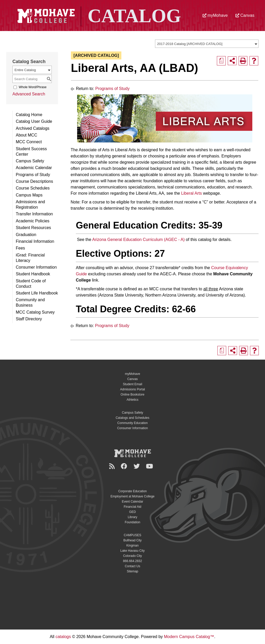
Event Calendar (133, 502)
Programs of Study (33, 175)
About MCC (27, 135)
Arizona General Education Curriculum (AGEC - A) (138, 240)
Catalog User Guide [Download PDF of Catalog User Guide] (34, 121)
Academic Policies (33, 221)
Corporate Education (132, 491)
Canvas (245, 15)
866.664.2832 (132, 561)
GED (132, 512)
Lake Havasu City (132, 551)
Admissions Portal (132, 389)
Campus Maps (29, 195)
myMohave (215, 15)
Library (133, 517)
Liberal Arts (192, 193)
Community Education (132, 423)
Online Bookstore (132, 395)
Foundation (132, 522)
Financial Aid (132, 507)
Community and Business (30, 302)
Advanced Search (29, 94)
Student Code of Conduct (31, 284)
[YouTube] (150, 466)
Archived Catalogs (33, 128)
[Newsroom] (113, 466)
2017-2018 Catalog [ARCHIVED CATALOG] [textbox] (190, 44)
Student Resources (33, 228)
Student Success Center (31, 151)
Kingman (132, 545)
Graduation (26, 235)
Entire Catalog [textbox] (25, 70)
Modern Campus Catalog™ (189, 637)
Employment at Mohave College (132, 496)
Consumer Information (36, 267)
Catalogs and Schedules (132, 418)
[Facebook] (125, 466)
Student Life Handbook (37, 293)
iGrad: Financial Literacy (30, 258)
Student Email (133, 384)
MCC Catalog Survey (35, 312)
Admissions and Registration (30, 204)
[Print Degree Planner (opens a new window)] (221, 61)
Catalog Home (29, 115)
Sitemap (132, 571)
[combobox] (207, 44)
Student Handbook (33, 274)
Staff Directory (29, 319)
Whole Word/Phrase (32, 87)
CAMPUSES (132, 535)
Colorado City (133, 556)
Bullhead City (133, 540)
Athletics (132, 400)
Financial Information (35, 241)
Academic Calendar (34, 168)
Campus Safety (30, 161)
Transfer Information (34, 214)
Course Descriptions (34, 181)
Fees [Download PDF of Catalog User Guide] (20, 248)
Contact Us (132, 566)
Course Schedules (33, 188)
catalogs (63, 637)
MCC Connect (29, 142)
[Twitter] (137, 466)
